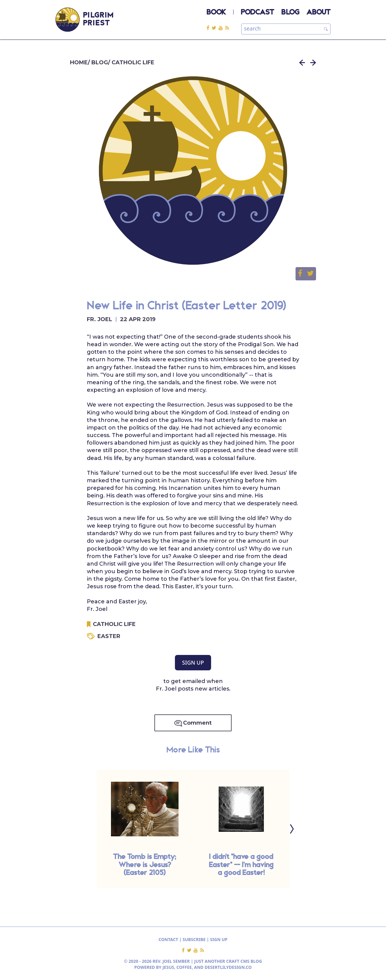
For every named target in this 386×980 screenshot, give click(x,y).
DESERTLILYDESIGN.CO (228, 967)
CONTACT (168, 939)
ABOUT (318, 13)
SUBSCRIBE (194, 939)
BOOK (216, 13)
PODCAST (258, 13)
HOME (79, 62)
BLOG (290, 13)
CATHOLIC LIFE (133, 62)
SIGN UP (193, 662)
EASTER (109, 636)
